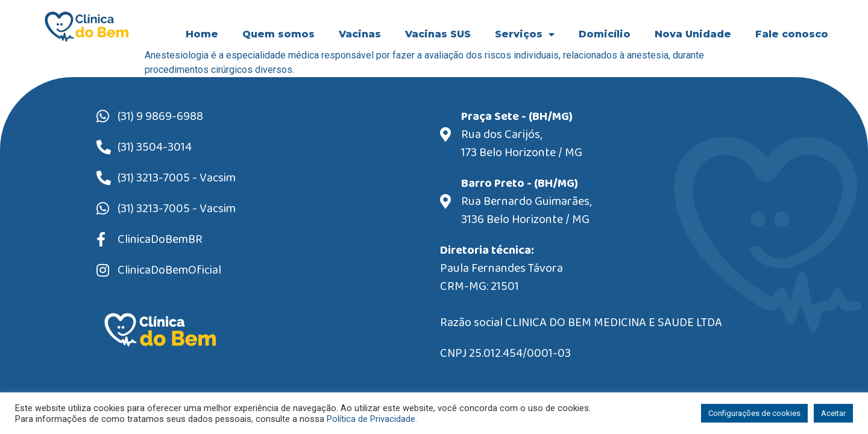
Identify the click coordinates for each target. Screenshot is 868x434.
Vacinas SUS (438, 34)
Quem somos (278, 34)
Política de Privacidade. (372, 419)
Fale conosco (792, 34)
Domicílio (605, 34)
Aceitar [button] (833, 413)
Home (202, 34)
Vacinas (360, 34)
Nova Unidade (693, 34)
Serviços (525, 34)
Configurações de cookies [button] (754, 413)
